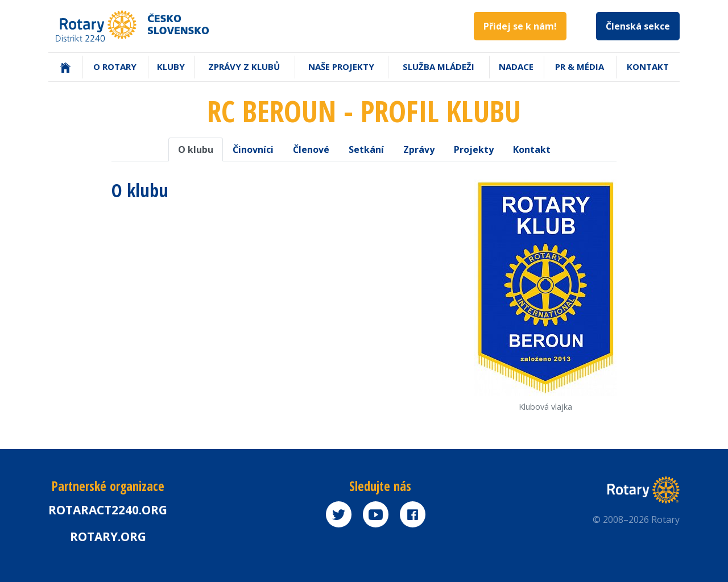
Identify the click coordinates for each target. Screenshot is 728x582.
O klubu (196, 149)
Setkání (366, 149)
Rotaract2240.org (108, 510)
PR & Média (580, 66)
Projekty (474, 149)
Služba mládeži (439, 66)
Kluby (171, 66)
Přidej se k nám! (520, 26)
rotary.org (108, 537)
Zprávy (419, 149)
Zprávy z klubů (244, 66)
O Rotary (115, 66)
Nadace (516, 66)
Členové (311, 149)
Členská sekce (638, 26)
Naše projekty (341, 66)
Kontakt (648, 66)
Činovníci (253, 149)
